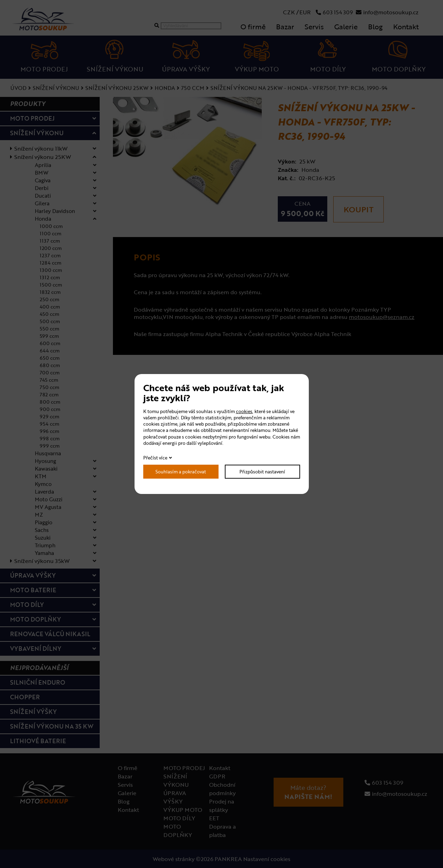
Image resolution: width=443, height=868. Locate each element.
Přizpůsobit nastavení (262, 472)
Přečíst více (155, 458)
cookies (244, 411)
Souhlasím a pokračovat (181, 472)
